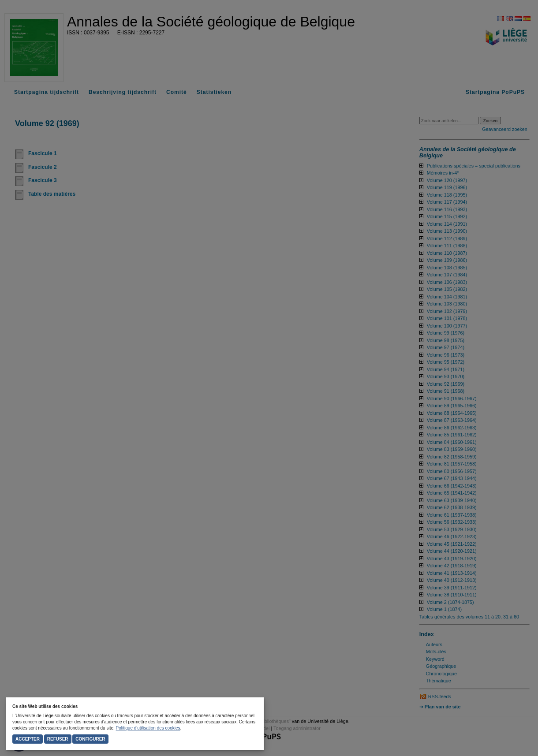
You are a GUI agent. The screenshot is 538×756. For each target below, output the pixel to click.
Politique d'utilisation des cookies (148, 728)
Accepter (28, 739)
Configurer (90, 739)
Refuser (58, 739)
